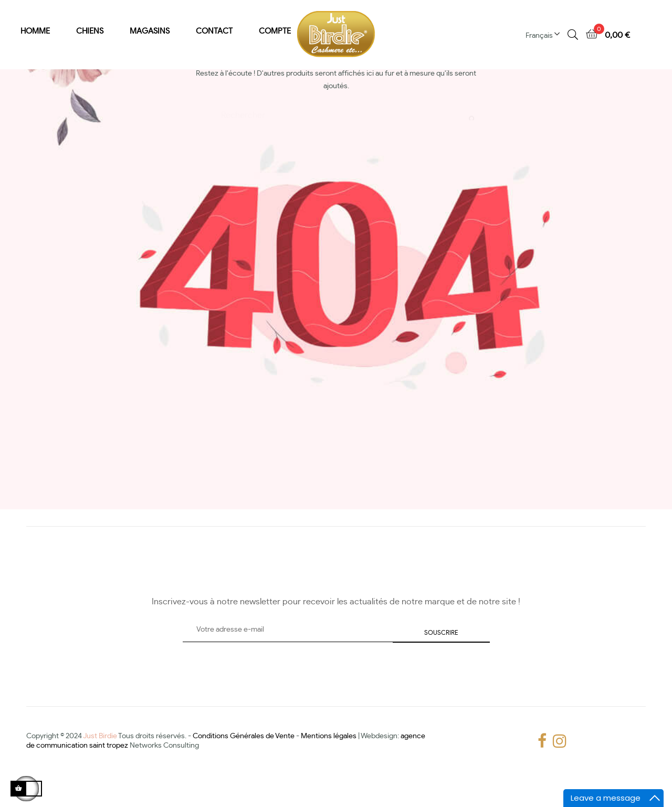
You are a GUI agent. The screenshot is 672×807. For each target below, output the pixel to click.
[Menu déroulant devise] (547, 35)
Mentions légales (329, 766)
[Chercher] (336, 141)
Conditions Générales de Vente (244, 766)
